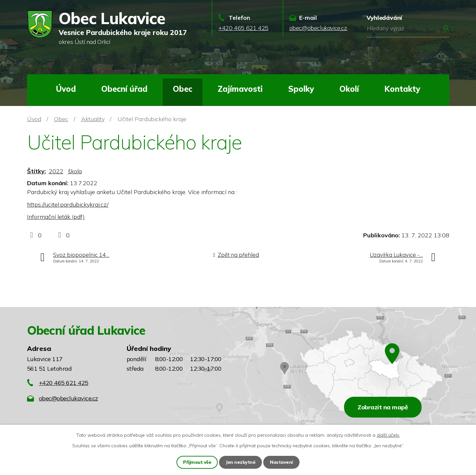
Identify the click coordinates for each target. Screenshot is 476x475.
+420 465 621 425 (64, 383)
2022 (56, 171)
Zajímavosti (240, 89)
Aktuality (93, 119)
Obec (183, 89)
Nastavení (281, 462)
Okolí (349, 89)
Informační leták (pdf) (56, 217)
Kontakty (402, 89)
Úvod (66, 89)
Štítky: (36, 171)
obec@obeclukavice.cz (68, 398)
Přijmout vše (197, 462)
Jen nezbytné (240, 462)
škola (75, 171)
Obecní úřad (124, 89)
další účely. (388, 435)
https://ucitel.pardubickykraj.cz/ (68, 204)
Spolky (301, 89)
